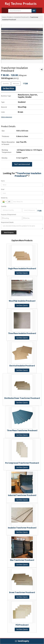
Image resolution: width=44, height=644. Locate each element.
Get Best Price (8, 89)
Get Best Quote (22, 273)
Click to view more (7, 117)
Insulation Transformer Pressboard (22, 528)
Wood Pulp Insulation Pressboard (22, 301)
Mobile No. (4, 198)
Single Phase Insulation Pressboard (22, 269)
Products (10, 17)
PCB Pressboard (22, 625)
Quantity (4, 206)
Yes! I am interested (22, 164)
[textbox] (16, 84)
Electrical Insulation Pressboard (22, 366)
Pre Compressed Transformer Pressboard (22, 463)
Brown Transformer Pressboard (22, 592)
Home (4, 17)
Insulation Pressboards (22, 17)
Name (3, 181)
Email (3, 189)
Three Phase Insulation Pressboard (22, 333)
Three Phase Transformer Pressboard (22, 431)
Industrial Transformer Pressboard (22, 495)
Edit (25, 83)
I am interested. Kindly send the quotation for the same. (22, 227)
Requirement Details (7, 222)
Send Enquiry (22, 641)
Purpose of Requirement (9, 215)
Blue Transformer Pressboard (22, 560)
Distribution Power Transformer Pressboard (22, 398)
